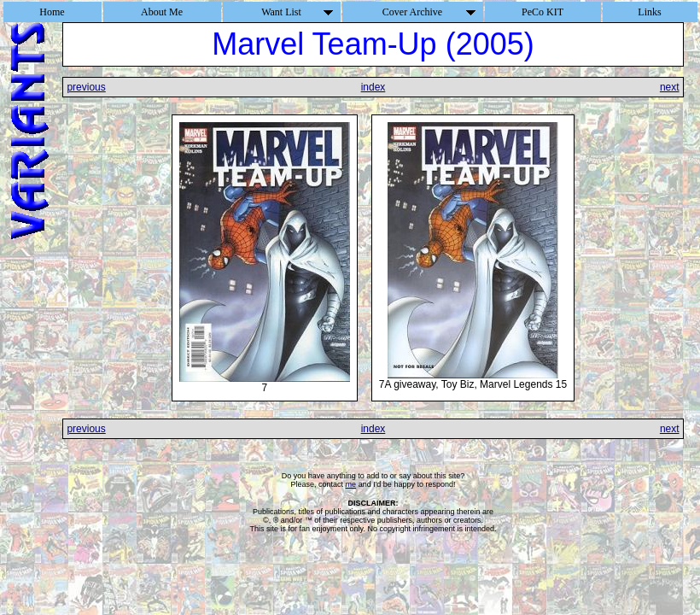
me (351, 484)
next (670, 87)
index (373, 87)
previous (86, 87)
